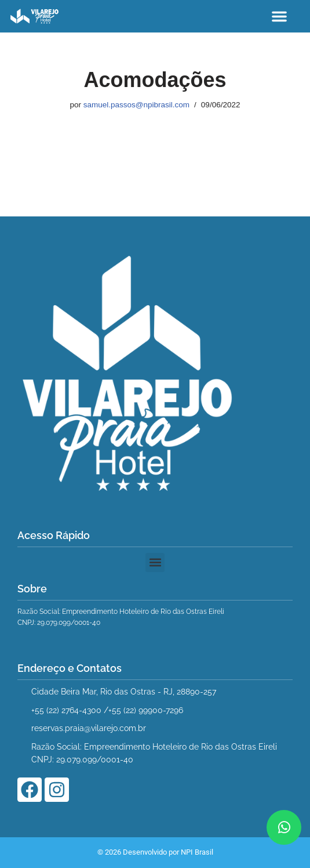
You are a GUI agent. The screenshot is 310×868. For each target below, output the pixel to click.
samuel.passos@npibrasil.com (136, 105)
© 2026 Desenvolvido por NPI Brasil (155, 852)
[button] (279, 16)
